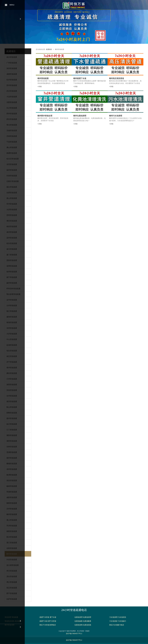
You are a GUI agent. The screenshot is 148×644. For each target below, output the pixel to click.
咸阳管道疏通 (12, 497)
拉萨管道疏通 (12, 599)
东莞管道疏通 (12, 164)
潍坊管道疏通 (12, 221)
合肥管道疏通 (12, 193)
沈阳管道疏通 (12, 102)
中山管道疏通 (12, 339)
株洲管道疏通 (12, 475)
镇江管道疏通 (12, 311)
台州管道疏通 (12, 305)
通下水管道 (52, 621)
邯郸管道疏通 (12, 413)
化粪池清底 (87, 625)
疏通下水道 (44, 621)
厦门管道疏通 (12, 255)
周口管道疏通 (12, 582)
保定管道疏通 (12, 356)
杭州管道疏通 (12, 80)
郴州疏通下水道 (80, 78)
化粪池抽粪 (79, 621)
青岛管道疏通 (12, 125)
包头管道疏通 (12, 351)
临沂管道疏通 (12, 424)
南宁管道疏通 (12, 277)
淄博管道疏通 (12, 266)
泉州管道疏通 (12, 232)
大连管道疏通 (12, 97)
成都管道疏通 (12, 74)
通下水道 (53, 617)
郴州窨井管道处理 (45, 116)
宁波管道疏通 (12, 142)
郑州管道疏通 (12, 113)
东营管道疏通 (12, 328)
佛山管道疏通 (12, 147)
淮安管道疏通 (12, 480)
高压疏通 (18, 621)
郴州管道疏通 (12, 554)
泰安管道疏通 (12, 401)
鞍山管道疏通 (12, 407)
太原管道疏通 (12, 209)
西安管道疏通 (12, 119)
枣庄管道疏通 (12, 571)
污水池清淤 (113, 621)
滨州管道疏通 (12, 509)
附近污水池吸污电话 (117, 625)
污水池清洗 (122, 617)
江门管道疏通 (12, 430)
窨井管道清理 (9, 625)
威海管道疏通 (12, 317)
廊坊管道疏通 (12, 373)
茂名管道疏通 (12, 576)
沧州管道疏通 (12, 396)
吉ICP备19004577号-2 (74, 633)
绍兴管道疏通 (12, 243)
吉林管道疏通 (12, 447)
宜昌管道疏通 (12, 390)
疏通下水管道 (44, 617)
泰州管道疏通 (12, 368)
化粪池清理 (79, 617)
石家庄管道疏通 (13, 181)
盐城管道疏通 (12, 345)
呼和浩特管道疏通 (13, 288)
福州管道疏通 (12, 170)
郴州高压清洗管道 (117, 78)
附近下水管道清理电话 (48, 625)
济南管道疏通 (12, 136)
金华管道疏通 (12, 300)
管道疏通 (15, 617)
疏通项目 (49, 49)
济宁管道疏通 (12, 362)
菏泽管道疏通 (12, 526)
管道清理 (8, 617)
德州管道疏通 (12, 458)
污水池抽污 (122, 621)
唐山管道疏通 (12, 198)
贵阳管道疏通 (12, 260)
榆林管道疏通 (12, 486)
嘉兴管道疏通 (12, 249)
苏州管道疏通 (12, 85)
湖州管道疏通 (12, 441)
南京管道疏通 (12, 57)
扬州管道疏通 (12, 283)
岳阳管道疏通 (12, 548)
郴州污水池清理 (116, 116)
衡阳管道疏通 (12, 503)
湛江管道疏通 (12, 543)
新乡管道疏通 (12, 537)
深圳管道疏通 (12, 68)
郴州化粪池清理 (80, 116)
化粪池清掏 (79, 625)
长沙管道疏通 (12, 108)
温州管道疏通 (12, 238)
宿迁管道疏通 (12, 588)
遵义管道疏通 (12, 520)
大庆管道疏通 (12, 334)
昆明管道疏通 (12, 215)
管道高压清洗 (9, 621)
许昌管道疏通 (12, 559)
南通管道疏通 (12, 153)
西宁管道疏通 (12, 593)
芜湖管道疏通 (12, 452)
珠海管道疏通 (12, 322)
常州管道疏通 (12, 204)
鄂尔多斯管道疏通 (13, 294)
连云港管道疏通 (13, 565)
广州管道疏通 (12, 63)
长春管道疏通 (12, 176)
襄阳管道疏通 (12, 435)
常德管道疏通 (12, 492)
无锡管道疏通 (12, 130)
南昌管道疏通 (12, 226)
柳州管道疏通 (12, 514)
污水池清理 (113, 617)
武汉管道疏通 (12, 91)
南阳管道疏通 (12, 531)
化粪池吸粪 (87, 621)
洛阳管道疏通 (12, 384)
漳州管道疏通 (12, 469)
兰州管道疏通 (12, 379)
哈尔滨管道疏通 (13, 159)
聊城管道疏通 (12, 463)
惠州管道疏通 (12, 418)
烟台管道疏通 (12, 187)
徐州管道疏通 (12, 272)
